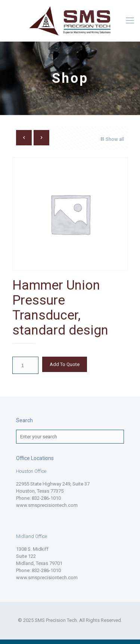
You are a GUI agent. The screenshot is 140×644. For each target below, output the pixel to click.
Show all (111, 139)
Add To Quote (65, 364)
